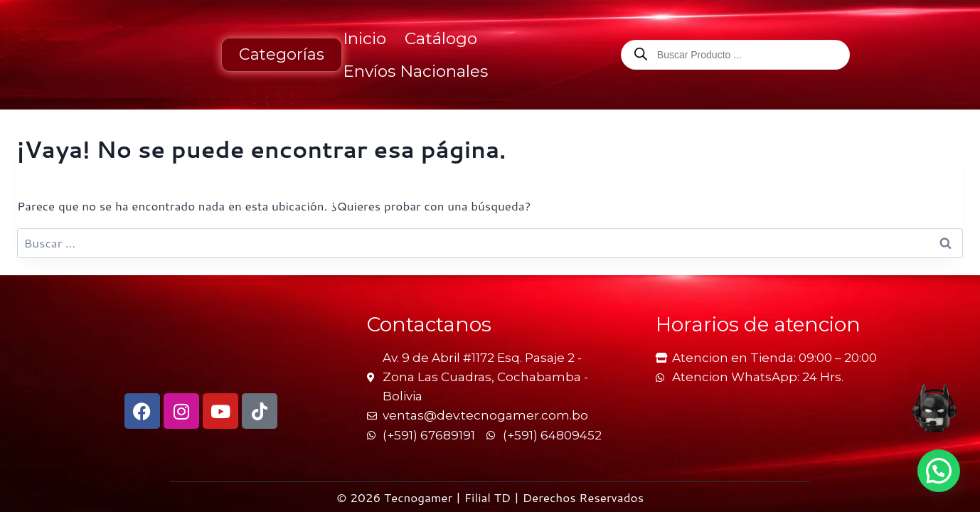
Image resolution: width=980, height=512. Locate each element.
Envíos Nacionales (415, 71)
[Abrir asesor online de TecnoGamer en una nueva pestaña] (934, 408)
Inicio (364, 38)
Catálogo (441, 38)
